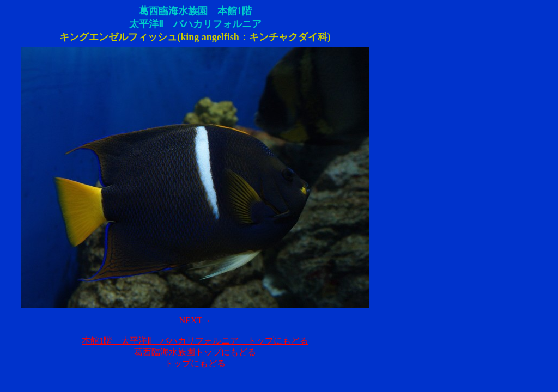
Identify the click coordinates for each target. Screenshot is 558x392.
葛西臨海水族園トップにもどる (195, 352)
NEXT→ (195, 320)
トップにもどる (195, 363)
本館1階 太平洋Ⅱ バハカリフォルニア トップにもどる (195, 341)
